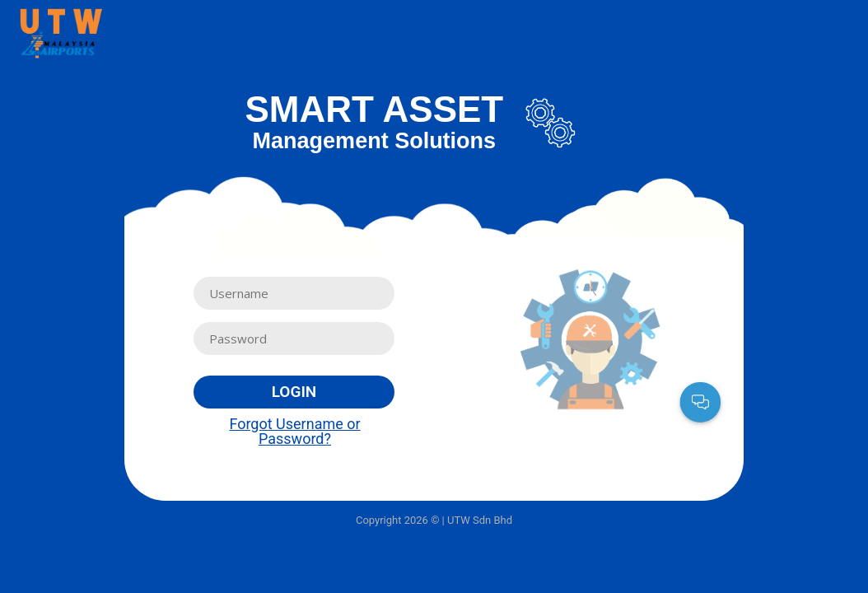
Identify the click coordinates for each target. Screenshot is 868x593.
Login (294, 392)
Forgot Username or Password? (294, 431)
